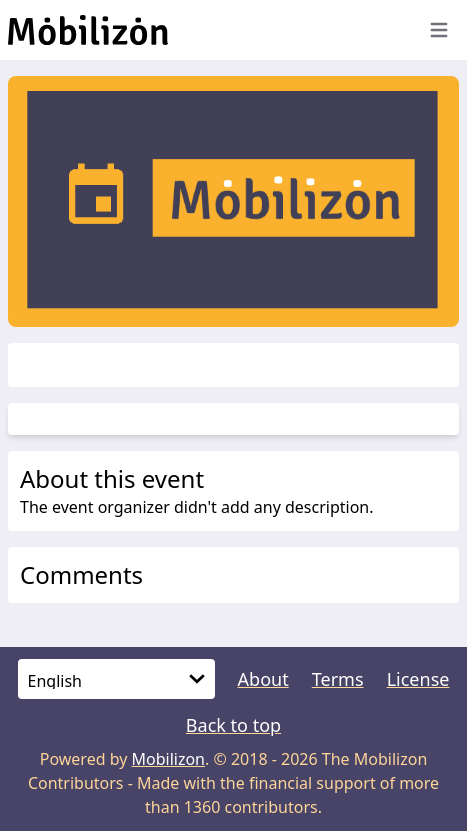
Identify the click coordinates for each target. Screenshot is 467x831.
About (263, 679)
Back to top (233, 725)
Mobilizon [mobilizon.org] (169, 759)
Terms (338, 679)
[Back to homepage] (207, 30)
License (418, 679)
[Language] (116, 679)
